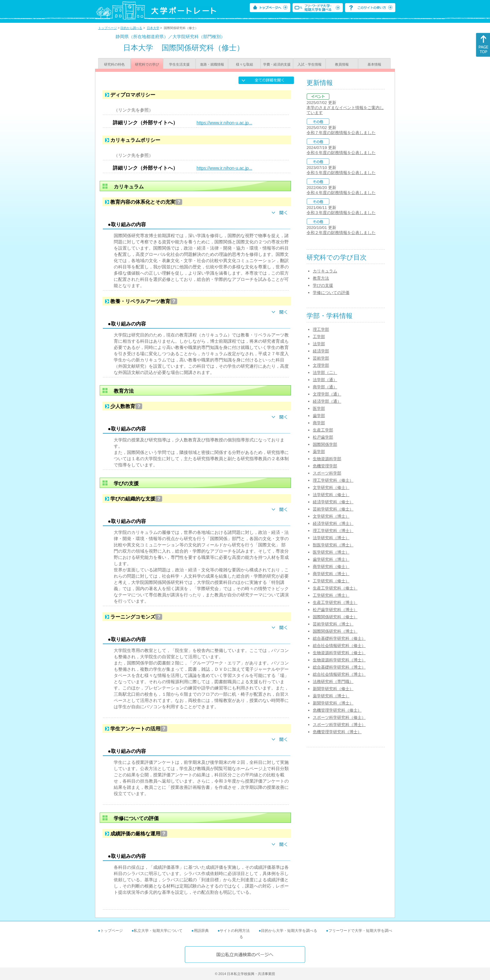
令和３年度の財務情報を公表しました (341, 213)
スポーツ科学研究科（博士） (339, 725)
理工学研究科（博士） (333, 531)
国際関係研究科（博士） (335, 631)
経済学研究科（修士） (333, 502)
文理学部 (321, 365)
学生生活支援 (179, 64)
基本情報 (374, 64)
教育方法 (321, 278)
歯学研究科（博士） (331, 559)
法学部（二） (325, 373)
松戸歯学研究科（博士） (335, 610)
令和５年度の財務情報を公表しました (341, 173)
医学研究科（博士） (331, 552)
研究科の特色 (114, 64)
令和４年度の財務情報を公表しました (341, 193)
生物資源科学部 (327, 459)
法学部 (319, 344)
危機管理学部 (325, 466)
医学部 (319, 408)
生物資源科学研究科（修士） (339, 653)
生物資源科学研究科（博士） (339, 660)
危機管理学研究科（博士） (337, 732)
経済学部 (321, 351)
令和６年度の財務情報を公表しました (341, 153)
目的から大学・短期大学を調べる (289, 931)
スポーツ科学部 (327, 473)
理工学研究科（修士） (333, 480)
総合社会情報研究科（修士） (339, 646)
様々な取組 (245, 64)
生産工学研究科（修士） (335, 588)
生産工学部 (323, 430)
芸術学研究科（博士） (333, 624)
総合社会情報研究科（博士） (339, 674)
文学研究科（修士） (331, 488)
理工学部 (321, 329)
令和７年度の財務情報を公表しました (341, 133)
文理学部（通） (327, 394)
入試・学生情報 (310, 64)
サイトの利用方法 (235, 931)
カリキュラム (325, 271)
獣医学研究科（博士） (333, 545)
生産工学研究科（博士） (335, 602)
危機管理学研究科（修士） (337, 710)
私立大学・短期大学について (158, 931)
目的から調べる (131, 28)
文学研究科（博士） (331, 516)
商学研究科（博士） (331, 574)
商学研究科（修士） (331, 567)
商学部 (319, 423)
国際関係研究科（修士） (335, 617)
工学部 (319, 337)
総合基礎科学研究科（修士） (339, 638)
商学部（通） (325, 387)
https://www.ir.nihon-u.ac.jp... (224, 123)
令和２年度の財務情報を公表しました (341, 233)
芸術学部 (321, 358)
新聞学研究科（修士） (333, 689)
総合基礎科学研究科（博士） (339, 667)
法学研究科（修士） (331, 495)
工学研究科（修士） (331, 581)
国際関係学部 (325, 444)
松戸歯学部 (323, 437)
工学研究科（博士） (331, 595)
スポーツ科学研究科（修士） (339, 717)
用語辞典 (201, 931)
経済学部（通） (327, 401)
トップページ (107, 28)
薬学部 (319, 452)
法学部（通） (325, 380)
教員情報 (342, 64)
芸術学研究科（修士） (333, 509)
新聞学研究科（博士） (333, 703)
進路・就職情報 (212, 64)
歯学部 (319, 416)
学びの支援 (323, 285)
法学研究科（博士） (331, 538)
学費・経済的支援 (277, 64)
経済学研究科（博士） (333, 523)
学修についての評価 (331, 293)
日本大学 (153, 28)
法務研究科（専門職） (333, 682)
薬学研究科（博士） (331, 696)
